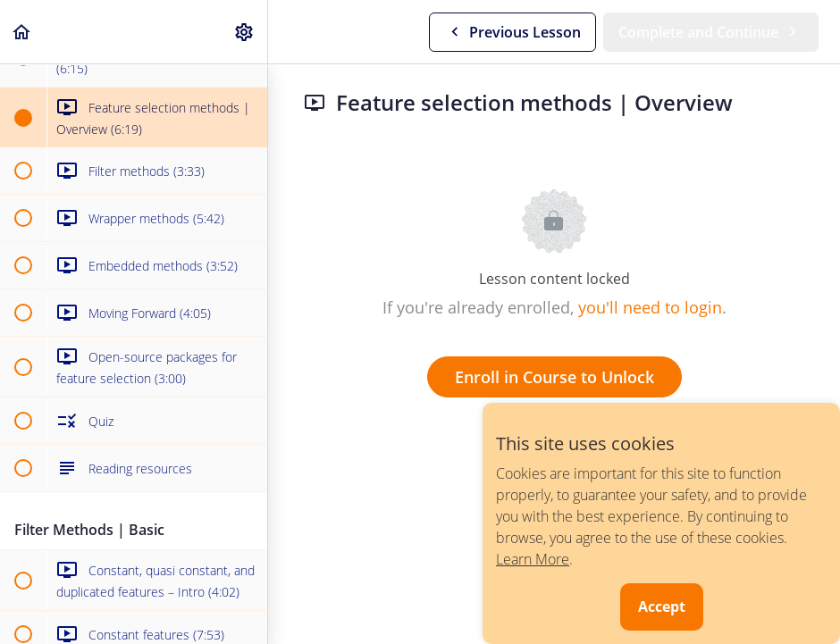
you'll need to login (650, 307)
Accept (662, 606)
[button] (22, 32)
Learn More (533, 559)
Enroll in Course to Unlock (554, 377)
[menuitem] (245, 32)
